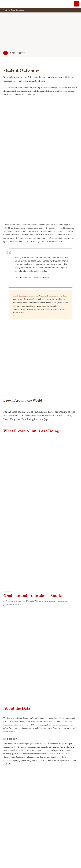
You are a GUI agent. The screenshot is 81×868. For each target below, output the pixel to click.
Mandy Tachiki (19, 296)
